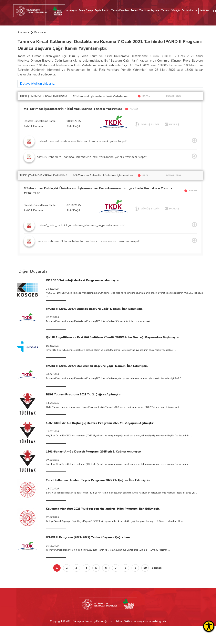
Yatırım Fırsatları (120, 11)
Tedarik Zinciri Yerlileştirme (145, 11)
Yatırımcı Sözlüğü (171, 11)
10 (145, 568)
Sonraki (157, 568)
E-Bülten (205, 11)
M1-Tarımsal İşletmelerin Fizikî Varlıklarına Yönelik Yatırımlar (73, 109)
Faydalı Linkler (190, 11)
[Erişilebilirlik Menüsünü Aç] (209, 626)
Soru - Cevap (86, 11)
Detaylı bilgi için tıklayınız (37, 84)
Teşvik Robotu (102, 11)
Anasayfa (71, 11)
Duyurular (40, 32)
